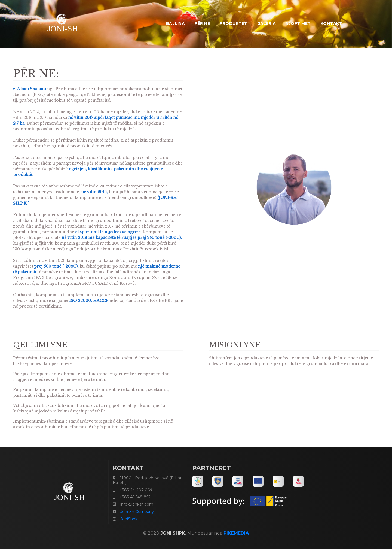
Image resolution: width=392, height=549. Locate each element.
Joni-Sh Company (137, 512)
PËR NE (202, 23)
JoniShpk (129, 519)
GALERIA (267, 23)
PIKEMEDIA (236, 533)
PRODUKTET (234, 23)
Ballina (176, 23)
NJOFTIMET (298, 23)
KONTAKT (332, 23)
